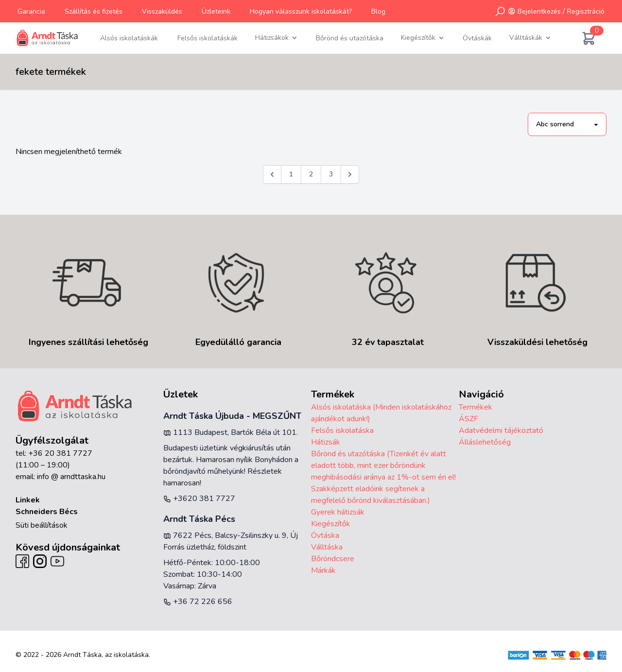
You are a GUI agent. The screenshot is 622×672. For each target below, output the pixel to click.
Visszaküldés (162, 11)
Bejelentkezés (539, 11)
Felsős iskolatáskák (207, 38)
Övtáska (325, 535)
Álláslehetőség (485, 442)
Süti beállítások (42, 525)
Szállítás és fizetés (94, 11)
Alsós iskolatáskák (129, 38)
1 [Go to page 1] (291, 174)
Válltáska (327, 547)
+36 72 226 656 (198, 602)
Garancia (31, 11)
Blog (378, 11)
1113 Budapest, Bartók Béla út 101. (231, 432)
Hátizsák (326, 442)
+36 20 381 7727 (60, 453)
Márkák (323, 570)
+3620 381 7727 (199, 499)
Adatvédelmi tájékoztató (501, 431)
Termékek (475, 407)
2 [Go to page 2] (311, 174)
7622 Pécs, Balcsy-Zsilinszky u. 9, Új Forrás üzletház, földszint (231, 541)
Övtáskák (477, 38)
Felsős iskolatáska (342, 431)
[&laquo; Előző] (272, 174)
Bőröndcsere (333, 559)
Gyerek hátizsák (338, 512)
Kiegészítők (331, 524)
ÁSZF (468, 419)
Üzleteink (216, 11)
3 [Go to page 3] (331, 174)
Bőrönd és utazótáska (350, 38)
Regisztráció (586, 11)
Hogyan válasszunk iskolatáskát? (301, 11)
